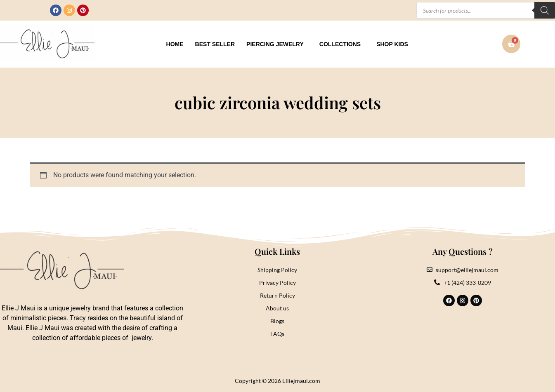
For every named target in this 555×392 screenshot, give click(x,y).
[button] (277, 44)
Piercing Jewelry (275, 44)
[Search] (545, 10)
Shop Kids (392, 44)
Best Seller (215, 44)
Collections (340, 44)
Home (175, 44)
